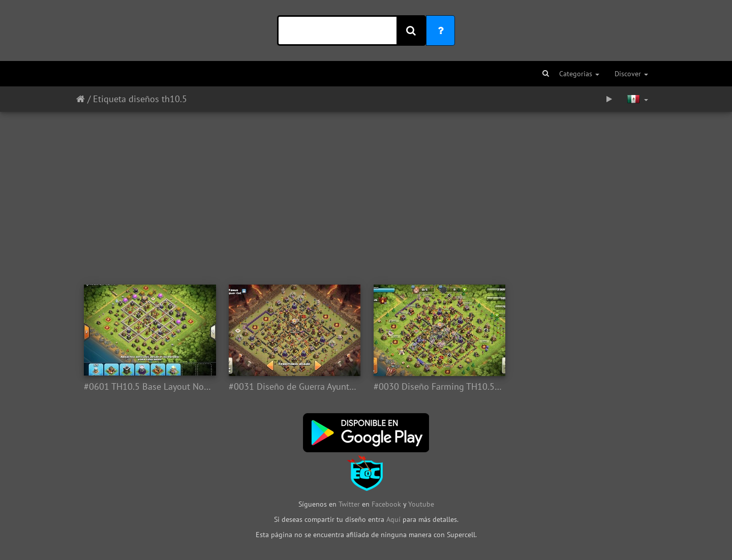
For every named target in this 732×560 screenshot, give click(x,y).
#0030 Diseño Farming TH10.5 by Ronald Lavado (438, 387)
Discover (631, 74)
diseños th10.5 (158, 99)
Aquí (393, 519)
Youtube (421, 504)
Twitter (350, 504)
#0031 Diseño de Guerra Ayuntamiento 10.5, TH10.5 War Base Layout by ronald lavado (294, 387)
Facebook (386, 504)
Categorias (579, 74)
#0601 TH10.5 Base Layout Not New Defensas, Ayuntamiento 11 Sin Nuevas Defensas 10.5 (149, 387)
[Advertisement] (366, 193)
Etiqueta (110, 99)
